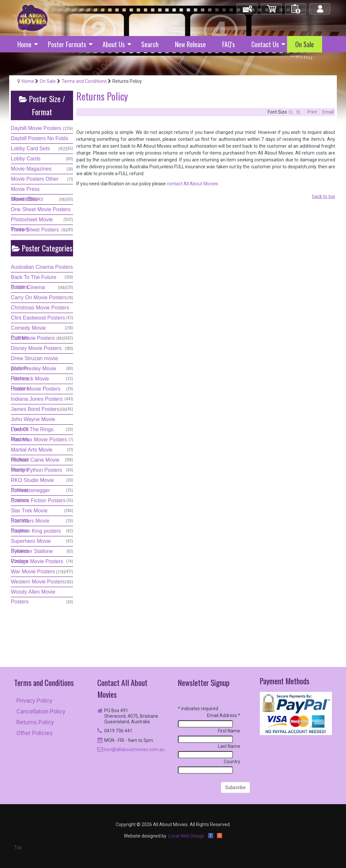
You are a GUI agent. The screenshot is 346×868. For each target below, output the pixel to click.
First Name (229, 731)
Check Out (248, 6)
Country (232, 762)
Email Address (224, 715)
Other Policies (35, 733)
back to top (324, 196)
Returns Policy (35, 722)
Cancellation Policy (41, 711)
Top (18, 847)
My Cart (272, 6)
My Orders (296, 6)
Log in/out (320, 6)
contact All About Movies (192, 184)
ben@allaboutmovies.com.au (134, 749)
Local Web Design (186, 836)
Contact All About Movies (122, 688)
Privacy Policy (34, 701)
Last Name (229, 746)
